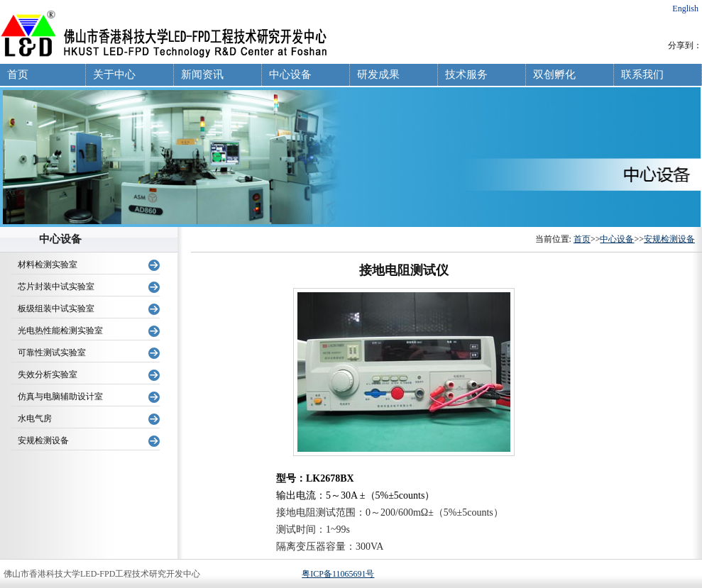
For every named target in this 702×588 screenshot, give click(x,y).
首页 (18, 74)
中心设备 (290, 74)
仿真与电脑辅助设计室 (60, 396)
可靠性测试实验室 (52, 353)
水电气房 (35, 418)
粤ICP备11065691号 (338, 574)
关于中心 (114, 74)
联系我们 (642, 74)
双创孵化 (554, 74)
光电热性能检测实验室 (60, 331)
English (685, 9)
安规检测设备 (43, 440)
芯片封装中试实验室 (56, 287)
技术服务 (466, 74)
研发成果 (378, 74)
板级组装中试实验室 (56, 309)
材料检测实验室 (48, 265)
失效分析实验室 (48, 375)
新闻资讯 (202, 74)
